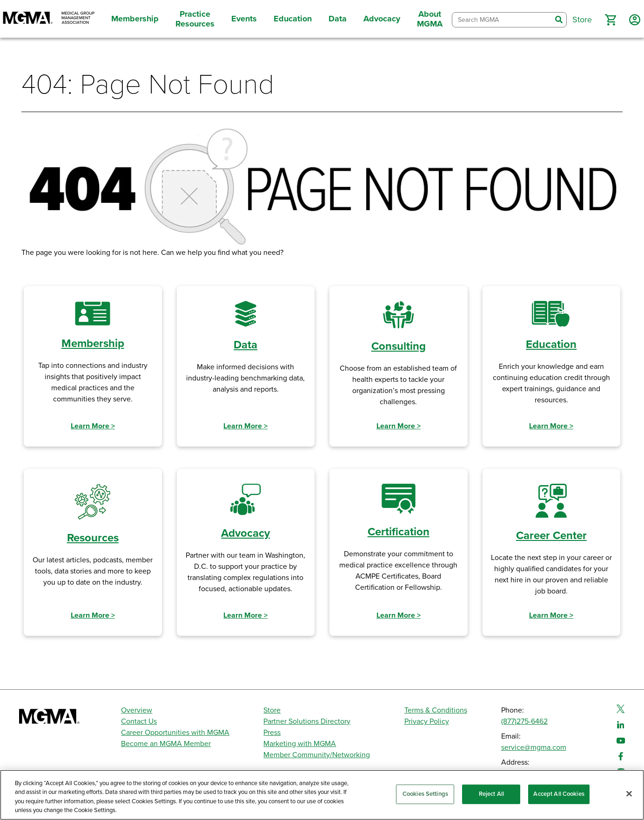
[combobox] (502, 20)
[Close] (629, 793)
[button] (610, 20)
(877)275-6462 (524, 721)
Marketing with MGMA (300, 744)
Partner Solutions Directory (307, 721)
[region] (322, 795)
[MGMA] (49, 19)
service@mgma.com (534, 747)
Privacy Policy (427, 721)
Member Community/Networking (317, 755)
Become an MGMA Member (166, 744)
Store (272, 710)
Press (272, 733)
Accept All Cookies (559, 794)
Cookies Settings (425, 794)
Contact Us (139, 721)
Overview (137, 710)
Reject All (491, 794)
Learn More (93, 426)
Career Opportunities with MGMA (175, 733)
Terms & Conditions (436, 710)
